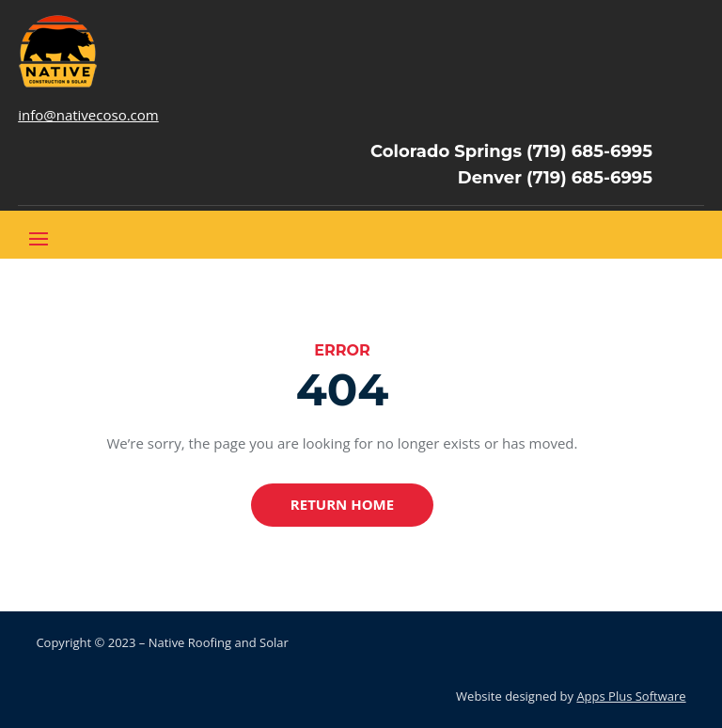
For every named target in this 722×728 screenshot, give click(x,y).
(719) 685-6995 (589, 151)
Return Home (342, 504)
